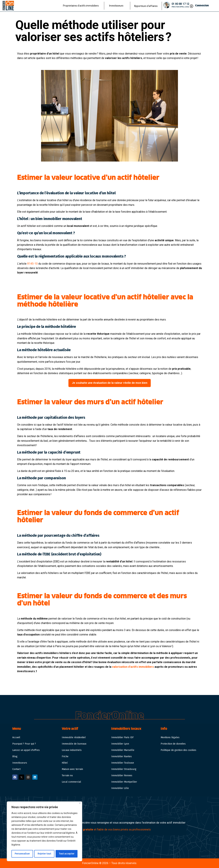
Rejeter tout (44, 854)
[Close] (80, 803)
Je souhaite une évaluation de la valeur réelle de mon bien (110, 383)
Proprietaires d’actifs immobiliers (82, 6)
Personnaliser (22, 854)
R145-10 (32, 264)
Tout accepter (67, 854)
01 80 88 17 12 (181, 4)
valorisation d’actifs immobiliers (133, 667)
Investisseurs (117, 6)
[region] (44, 831)
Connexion (202, 5)
